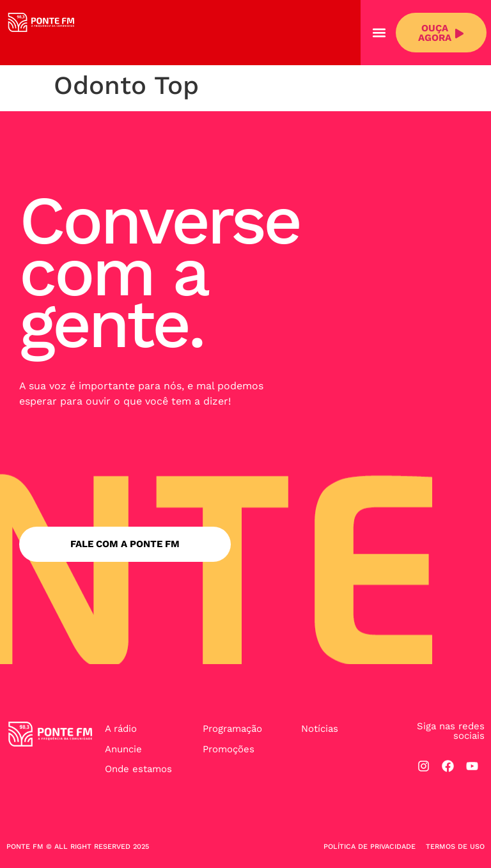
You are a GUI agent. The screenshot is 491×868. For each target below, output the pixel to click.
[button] (379, 33)
